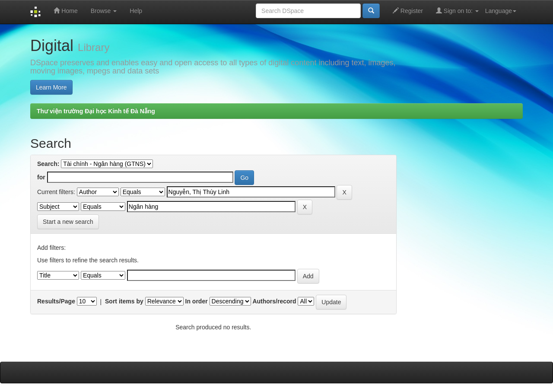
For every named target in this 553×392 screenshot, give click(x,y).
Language (501, 11)
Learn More (51, 87)
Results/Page (56, 301)
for (41, 177)
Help (136, 11)
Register (408, 11)
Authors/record (274, 301)
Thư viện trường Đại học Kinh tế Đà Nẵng (96, 111)
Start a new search (68, 222)
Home (65, 11)
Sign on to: (457, 11)
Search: (48, 164)
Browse (104, 11)
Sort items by (124, 301)
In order (197, 301)
